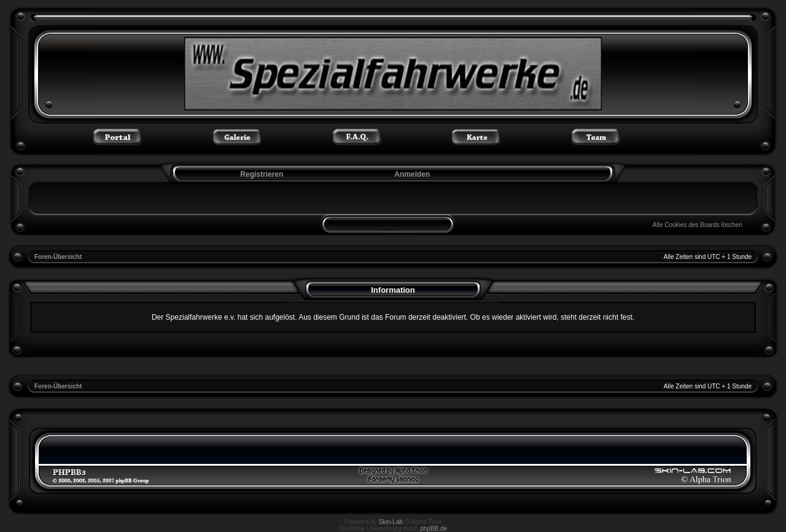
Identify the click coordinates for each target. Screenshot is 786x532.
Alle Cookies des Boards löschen (698, 225)
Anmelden (412, 174)
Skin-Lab (391, 522)
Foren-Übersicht (58, 257)
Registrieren (261, 174)
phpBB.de (434, 529)
